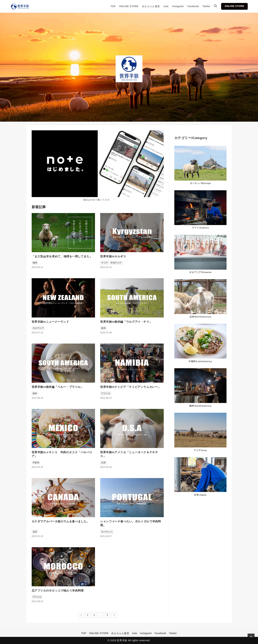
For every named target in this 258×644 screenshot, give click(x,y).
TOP (113, 6)
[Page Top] (251, 637)
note (166, 6)
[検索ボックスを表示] (215, 6)
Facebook (193, 6)
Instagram (178, 6)
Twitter (207, 6)
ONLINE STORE (129, 6)
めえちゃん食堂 (151, 6)
